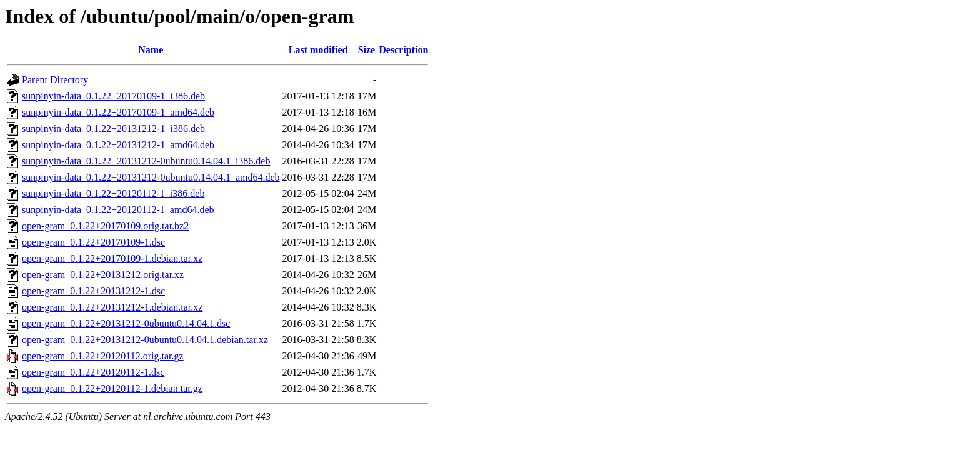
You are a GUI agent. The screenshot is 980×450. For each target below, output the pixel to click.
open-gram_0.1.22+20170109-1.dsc (93, 242)
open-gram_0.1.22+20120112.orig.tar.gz (103, 356)
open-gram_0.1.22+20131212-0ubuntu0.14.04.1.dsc (126, 323)
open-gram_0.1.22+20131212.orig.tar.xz (103, 275)
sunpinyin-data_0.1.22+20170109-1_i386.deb (113, 96)
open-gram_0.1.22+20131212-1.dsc (93, 291)
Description (403, 50)
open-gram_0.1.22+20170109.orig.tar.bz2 (105, 226)
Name (151, 50)
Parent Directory (55, 80)
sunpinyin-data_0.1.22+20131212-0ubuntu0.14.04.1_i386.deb (146, 161)
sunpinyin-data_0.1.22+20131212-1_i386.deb (113, 128)
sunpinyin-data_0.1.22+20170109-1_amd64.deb (118, 112)
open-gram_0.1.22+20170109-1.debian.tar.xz (112, 258)
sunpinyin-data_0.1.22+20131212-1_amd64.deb (118, 145)
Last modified (318, 50)
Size (367, 50)
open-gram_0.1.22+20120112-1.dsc (93, 372)
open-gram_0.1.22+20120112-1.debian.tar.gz (112, 388)
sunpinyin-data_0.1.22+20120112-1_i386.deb (113, 193)
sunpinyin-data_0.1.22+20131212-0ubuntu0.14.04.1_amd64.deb (151, 177)
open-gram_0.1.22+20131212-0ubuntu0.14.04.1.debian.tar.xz (145, 340)
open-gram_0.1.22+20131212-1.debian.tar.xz (112, 307)
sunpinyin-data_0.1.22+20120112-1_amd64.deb (118, 210)
